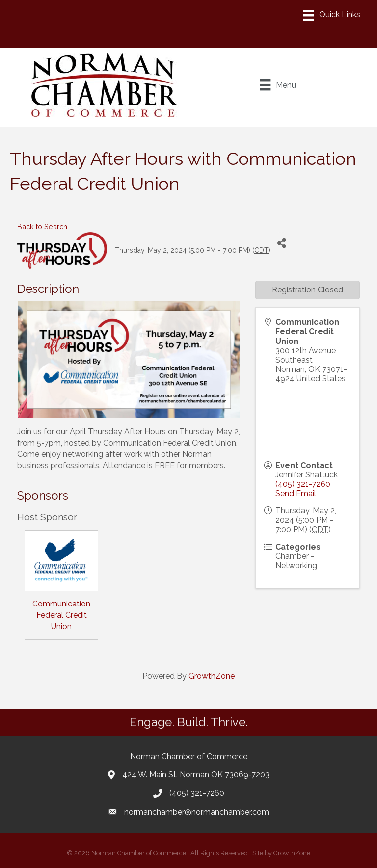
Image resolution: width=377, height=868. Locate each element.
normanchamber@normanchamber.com (197, 812)
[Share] (282, 243)
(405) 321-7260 (303, 484)
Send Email (296, 493)
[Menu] (332, 15)
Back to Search (42, 226)
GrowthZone (212, 676)
